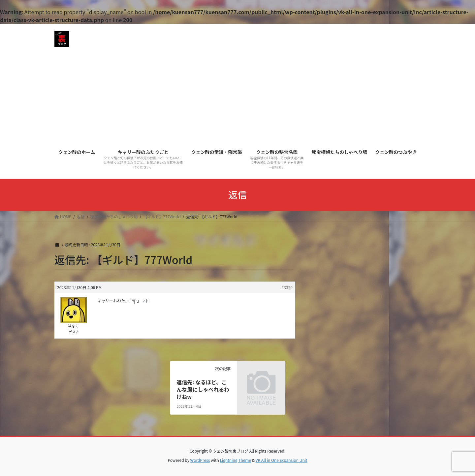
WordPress (200, 460)
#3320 (287, 287)
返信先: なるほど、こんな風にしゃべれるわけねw (203, 389)
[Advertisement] (237, 95)
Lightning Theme (235, 460)
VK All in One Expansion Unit (282, 460)
